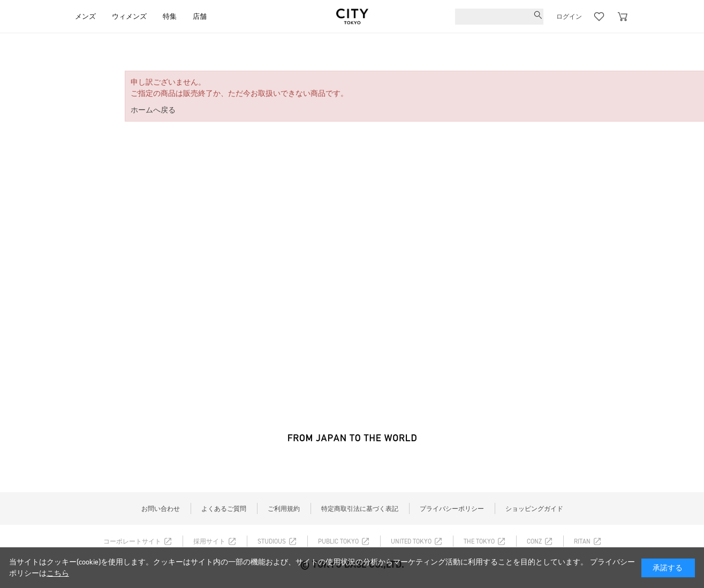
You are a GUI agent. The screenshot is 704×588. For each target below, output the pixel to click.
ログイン (569, 17)
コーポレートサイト (132, 541)
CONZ (534, 541)
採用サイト (209, 541)
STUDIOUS (272, 541)
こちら (58, 573)
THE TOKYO (479, 541)
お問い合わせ (161, 509)
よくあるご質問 (224, 509)
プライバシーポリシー (452, 509)
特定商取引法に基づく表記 (360, 509)
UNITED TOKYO (411, 541)
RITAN (582, 541)
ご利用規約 (284, 509)
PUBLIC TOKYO (338, 541)
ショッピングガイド (534, 509)
